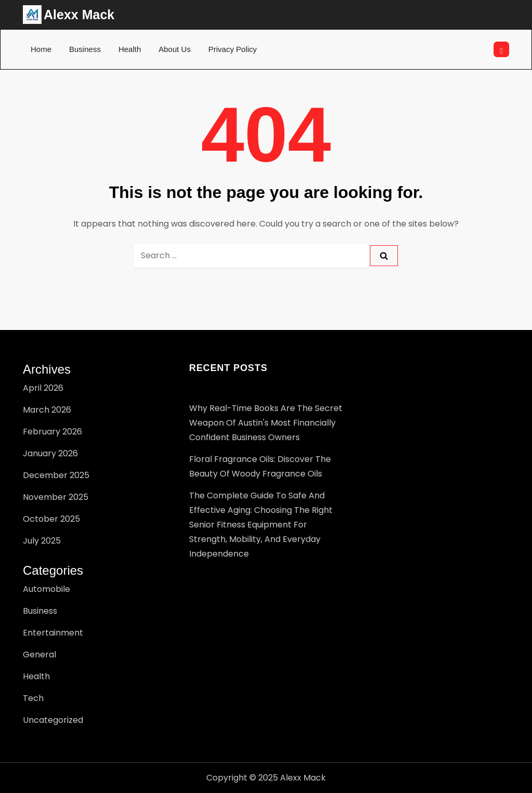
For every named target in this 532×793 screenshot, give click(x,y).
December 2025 (56, 475)
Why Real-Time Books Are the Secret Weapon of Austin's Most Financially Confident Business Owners (266, 423)
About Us (175, 49)
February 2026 (52, 432)
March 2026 (47, 410)
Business (85, 49)
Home (41, 49)
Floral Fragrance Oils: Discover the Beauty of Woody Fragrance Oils (260, 466)
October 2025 (51, 519)
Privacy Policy (232, 49)
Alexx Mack (79, 15)
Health (130, 49)
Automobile (46, 589)
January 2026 (50, 453)
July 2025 (42, 541)
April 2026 (43, 388)
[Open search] (501, 49)
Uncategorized (53, 720)
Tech (33, 698)
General (39, 655)
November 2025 (56, 497)
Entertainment (53, 633)
